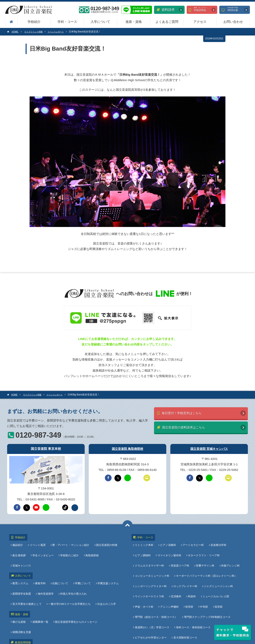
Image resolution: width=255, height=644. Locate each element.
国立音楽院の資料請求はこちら (187, 427)
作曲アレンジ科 (229, 555)
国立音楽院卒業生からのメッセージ (75, 591)
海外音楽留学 (46, 569)
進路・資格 (134, 22)
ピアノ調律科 (144, 548)
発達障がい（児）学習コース (153, 596)
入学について (100, 22)
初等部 (188, 582)
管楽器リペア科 (180, 555)
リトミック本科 (145, 542)
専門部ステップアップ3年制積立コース (207, 589)
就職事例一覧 (40, 591)
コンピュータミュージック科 (153, 562)
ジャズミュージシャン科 (218, 569)
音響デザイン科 (204, 555)
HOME (14, 32)
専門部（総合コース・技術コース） (157, 589)
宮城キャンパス (112, 548)
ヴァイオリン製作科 (169, 548)
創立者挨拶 (20, 548)
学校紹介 (34, 22)
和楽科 (191, 576)
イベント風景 (38, 542)
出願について (59, 563)
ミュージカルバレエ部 (214, 576)
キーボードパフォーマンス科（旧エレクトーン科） (207, 562)
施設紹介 (19, 542)
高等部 (216, 582)
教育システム (21, 563)
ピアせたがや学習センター (152, 603)
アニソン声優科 (169, 582)
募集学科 (40, 563)
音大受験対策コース (185, 603)
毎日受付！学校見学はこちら (184, 412)
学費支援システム (106, 563)
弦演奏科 (176, 576)
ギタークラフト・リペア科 (203, 548)
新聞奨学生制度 (23, 569)
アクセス (200, 22)
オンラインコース (227, 596)
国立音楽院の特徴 (105, 542)
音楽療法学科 (217, 542)
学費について (81, 563)
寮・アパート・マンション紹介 (70, 542)
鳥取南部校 (90, 548)
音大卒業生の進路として (106, 569)
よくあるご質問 (167, 22)
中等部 (202, 582)
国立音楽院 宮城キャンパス (209, 447)
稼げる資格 (20, 591)
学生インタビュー (43, 548)
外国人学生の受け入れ (73, 569)
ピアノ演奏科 (168, 542)
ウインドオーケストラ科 (150, 576)
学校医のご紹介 (69, 548)
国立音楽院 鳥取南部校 (127, 447)
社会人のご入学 (71, 576)
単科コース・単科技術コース (193, 596)
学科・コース (67, 22)
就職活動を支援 (112, 591)
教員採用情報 (21, 599)
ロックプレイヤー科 (185, 569)
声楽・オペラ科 (145, 582)
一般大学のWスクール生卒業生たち (34, 576)
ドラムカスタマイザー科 (150, 555)
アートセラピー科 (192, 542)
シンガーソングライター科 (152, 569)
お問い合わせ (233, 22)
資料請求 (166, 10)
